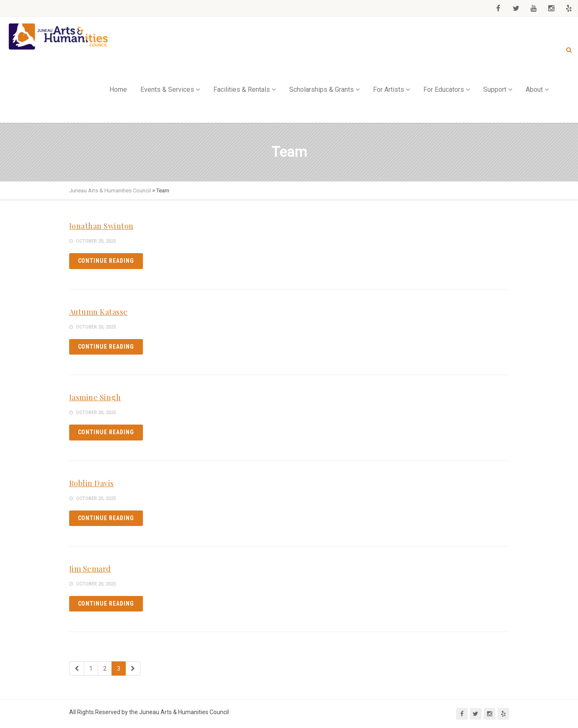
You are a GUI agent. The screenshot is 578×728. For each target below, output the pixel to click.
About (534, 89)
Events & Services (167, 89)
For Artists (389, 89)
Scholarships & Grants (321, 89)
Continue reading (106, 261)
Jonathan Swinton (101, 226)
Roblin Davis (92, 483)
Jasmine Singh (95, 397)
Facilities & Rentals (242, 89)
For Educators (444, 89)
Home (118, 89)
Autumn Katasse (98, 312)
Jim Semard (90, 569)
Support (495, 89)
